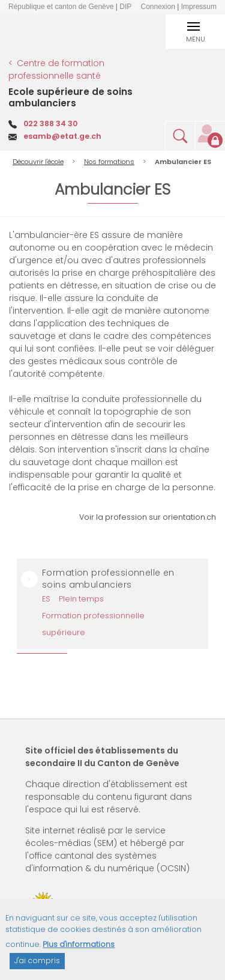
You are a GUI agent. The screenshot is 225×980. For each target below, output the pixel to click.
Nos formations (109, 162)
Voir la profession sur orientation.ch (148, 517)
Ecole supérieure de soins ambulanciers (70, 97)
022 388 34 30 (50, 123)
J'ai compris (37, 967)
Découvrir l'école (38, 162)
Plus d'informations (79, 950)
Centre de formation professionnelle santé (56, 70)
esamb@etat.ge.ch (62, 136)
